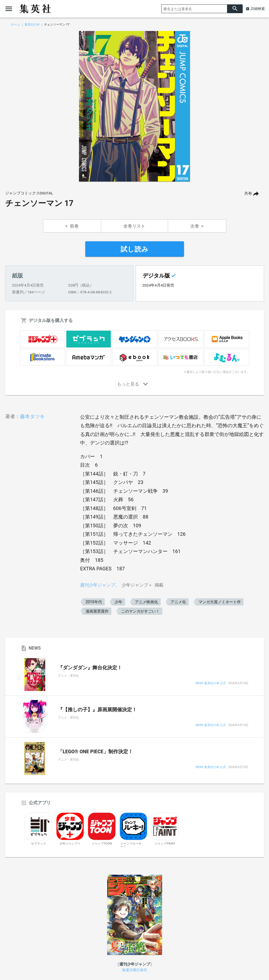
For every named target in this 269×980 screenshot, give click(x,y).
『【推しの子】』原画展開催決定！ (97, 710)
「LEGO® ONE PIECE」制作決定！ (95, 752)
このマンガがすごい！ (140, 611)
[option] (135, 106)
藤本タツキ (32, 416)
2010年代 (94, 602)
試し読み (135, 249)
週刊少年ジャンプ (98, 585)
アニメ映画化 (146, 602)
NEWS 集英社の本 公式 (211, 683)
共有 (248, 193)
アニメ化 (178, 602)
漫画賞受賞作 (97, 611)
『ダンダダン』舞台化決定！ (90, 668)
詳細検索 (258, 9)
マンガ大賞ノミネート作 (220, 602)
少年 (118, 602)
